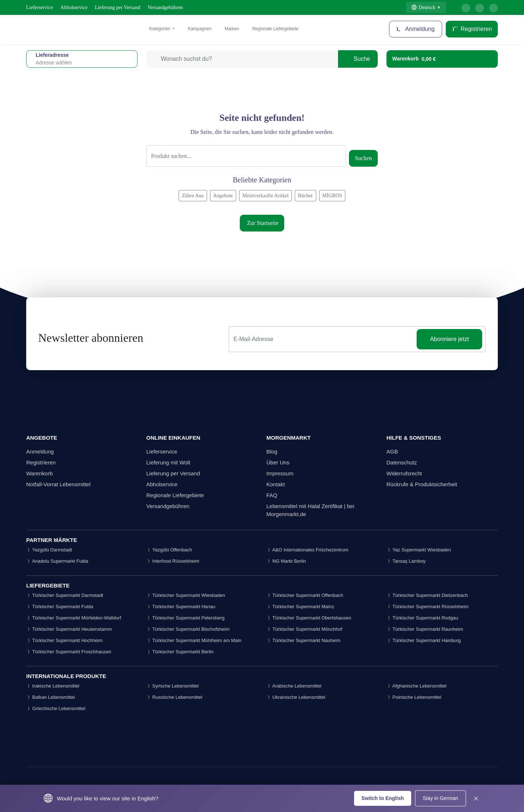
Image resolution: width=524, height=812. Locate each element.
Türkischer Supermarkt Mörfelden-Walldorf (74, 618)
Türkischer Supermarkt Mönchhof (304, 629)
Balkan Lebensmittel (51, 697)
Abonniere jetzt (450, 339)
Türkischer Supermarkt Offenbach (305, 595)
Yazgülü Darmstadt (49, 550)
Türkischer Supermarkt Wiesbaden (186, 595)
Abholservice (74, 7)
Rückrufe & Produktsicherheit (422, 484)
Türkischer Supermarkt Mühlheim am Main (194, 640)
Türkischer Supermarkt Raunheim (425, 629)
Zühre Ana (193, 196)
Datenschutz (402, 462)
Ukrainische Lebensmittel (296, 697)
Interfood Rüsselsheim (173, 561)
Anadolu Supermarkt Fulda (57, 561)
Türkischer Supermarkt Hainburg (424, 640)
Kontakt (276, 484)
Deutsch (423, 7)
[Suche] (246, 156)
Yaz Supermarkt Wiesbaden (419, 550)
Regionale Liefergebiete (275, 29)
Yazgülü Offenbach (169, 550)
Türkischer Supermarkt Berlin (180, 652)
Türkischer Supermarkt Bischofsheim (188, 629)
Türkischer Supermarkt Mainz (300, 607)
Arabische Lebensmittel (294, 686)
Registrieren (472, 29)
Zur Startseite (262, 223)
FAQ (272, 495)
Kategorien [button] (160, 29)
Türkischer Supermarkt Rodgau (422, 618)
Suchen (363, 158)
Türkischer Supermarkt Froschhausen (69, 652)
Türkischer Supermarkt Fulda (60, 607)
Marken (232, 29)
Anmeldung (416, 29)
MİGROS (332, 196)
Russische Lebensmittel (174, 697)
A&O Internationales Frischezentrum (307, 550)
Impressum (280, 473)
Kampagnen (200, 29)
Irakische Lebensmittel (53, 686)
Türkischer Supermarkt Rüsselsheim (428, 607)
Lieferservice (40, 7)
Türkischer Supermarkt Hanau (181, 607)
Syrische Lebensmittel (172, 686)
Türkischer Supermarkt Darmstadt (65, 595)
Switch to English (383, 798)
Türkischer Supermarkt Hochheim (64, 640)
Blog (272, 451)
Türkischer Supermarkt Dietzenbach (427, 595)
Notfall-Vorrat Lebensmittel (58, 484)
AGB (392, 451)
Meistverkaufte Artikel (265, 196)
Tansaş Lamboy (406, 561)
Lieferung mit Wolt (168, 462)
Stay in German (440, 798)
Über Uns (278, 462)
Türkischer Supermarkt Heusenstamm (69, 629)
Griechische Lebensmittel (56, 708)
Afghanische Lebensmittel (416, 686)
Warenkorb (39, 473)
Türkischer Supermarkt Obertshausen (309, 618)
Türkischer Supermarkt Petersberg (185, 618)
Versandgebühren (165, 7)
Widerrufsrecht (404, 473)
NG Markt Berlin (286, 561)
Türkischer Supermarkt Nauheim (303, 640)
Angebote (223, 196)
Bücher (305, 196)
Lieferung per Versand (118, 7)
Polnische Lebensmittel (414, 697)
